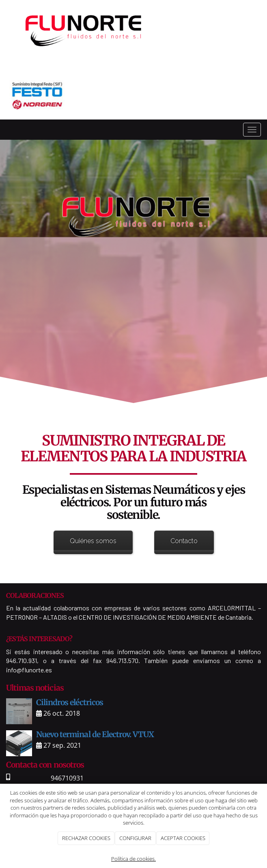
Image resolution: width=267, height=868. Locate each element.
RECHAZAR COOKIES (86, 838)
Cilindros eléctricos (70, 702)
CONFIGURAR (135, 838)
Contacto (184, 541)
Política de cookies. (133, 859)
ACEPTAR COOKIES (183, 838)
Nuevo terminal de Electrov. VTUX (95, 734)
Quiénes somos (93, 541)
